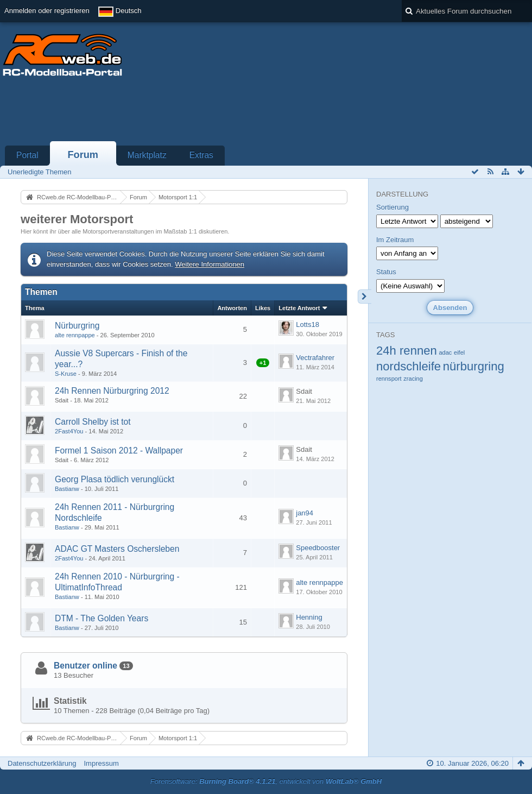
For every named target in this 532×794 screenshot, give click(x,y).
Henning (309, 617)
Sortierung (392, 207)
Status (386, 272)
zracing (413, 379)
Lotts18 (308, 324)
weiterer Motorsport (77, 219)
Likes (263, 308)
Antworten (232, 308)
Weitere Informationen (210, 264)
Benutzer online (85, 666)
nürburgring (474, 366)
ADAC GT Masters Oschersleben (117, 549)
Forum (83, 155)
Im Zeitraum (395, 240)
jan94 (305, 513)
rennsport (389, 379)
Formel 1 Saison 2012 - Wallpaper (119, 450)
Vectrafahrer (315, 358)
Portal (27, 155)
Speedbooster (318, 548)
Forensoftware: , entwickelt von (266, 781)
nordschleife (408, 366)
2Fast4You (69, 431)
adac (445, 352)
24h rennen (407, 351)
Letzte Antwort (299, 308)
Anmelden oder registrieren (47, 11)
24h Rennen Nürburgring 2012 (112, 391)
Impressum (101, 763)
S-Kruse (66, 374)
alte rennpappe (75, 335)
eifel (459, 352)
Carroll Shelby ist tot (93, 422)
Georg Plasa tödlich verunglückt (115, 479)
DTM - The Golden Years (102, 618)
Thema (35, 308)
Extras (201, 155)
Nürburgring (77, 326)
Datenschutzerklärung (42, 763)
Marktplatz (147, 155)
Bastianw (67, 489)
